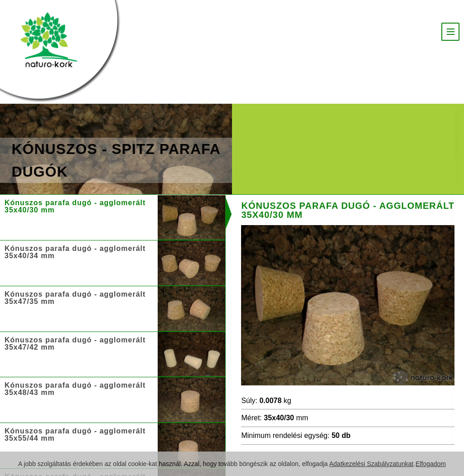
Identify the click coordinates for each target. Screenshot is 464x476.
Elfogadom (431, 464)
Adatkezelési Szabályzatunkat (371, 464)
